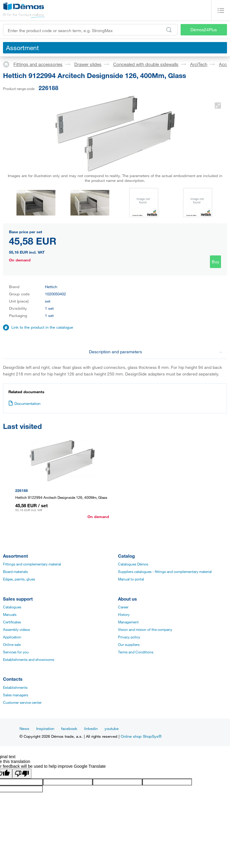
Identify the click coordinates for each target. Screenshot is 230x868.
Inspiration (45, 728)
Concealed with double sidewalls (146, 64)
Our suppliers (129, 644)
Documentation (24, 403)
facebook (69, 728)
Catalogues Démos (133, 564)
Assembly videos (16, 629)
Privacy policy (129, 637)
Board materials (15, 571)
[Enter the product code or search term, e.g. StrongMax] (90, 30)
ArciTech (199, 64)
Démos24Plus (204, 30)
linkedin (91, 728)
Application (12, 637)
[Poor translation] (22, 774)
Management (128, 622)
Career (123, 607)
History (124, 614)
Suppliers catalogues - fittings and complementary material (165, 571)
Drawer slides (88, 64)
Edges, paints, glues (19, 579)
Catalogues (12, 607)
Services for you (16, 652)
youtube (112, 728)
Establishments (15, 687)
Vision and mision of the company (145, 629)
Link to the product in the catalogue (42, 327)
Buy (215, 262)
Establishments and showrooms (29, 659)
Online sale (12, 644)
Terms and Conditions (136, 652)
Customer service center (22, 702)
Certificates (12, 622)
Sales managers (16, 695)
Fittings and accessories (38, 64)
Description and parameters (156, 352)
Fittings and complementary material (32, 564)
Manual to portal (131, 579)
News (24, 728)
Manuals (10, 614)
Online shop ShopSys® (141, 736)
